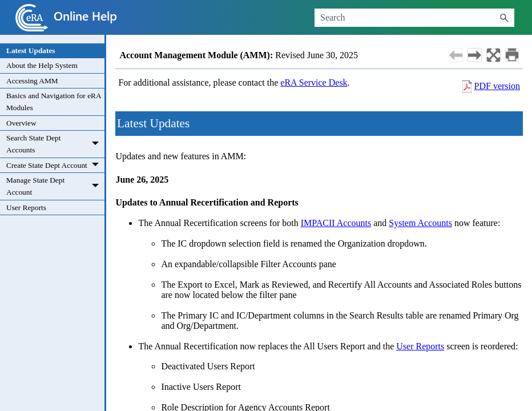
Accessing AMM (32, 81)
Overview (21, 123)
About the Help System (42, 65)
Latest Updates (31, 51)
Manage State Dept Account (55, 186)
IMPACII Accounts (336, 223)
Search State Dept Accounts (55, 144)
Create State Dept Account (55, 166)
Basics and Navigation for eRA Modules (54, 102)
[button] (504, 18)
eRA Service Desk (314, 82)
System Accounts (420, 223)
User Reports (26, 207)
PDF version (497, 86)
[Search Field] (414, 18)
